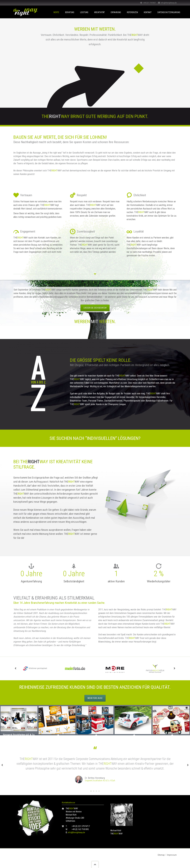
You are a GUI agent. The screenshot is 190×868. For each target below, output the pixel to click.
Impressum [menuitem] (172, 855)
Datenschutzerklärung (169, 12)
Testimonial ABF (99, 791)
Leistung (84, 12)
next (174, 668)
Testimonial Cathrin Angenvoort (96, 791)
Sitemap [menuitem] (161, 855)
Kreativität (100, 12)
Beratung (70, 12)
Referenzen (132, 12)
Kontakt (148, 12)
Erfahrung (116, 12)
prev (16, 668)
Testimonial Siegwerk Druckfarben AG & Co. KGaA (91, 791)
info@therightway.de (76, 832)
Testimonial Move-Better (94, 791)
